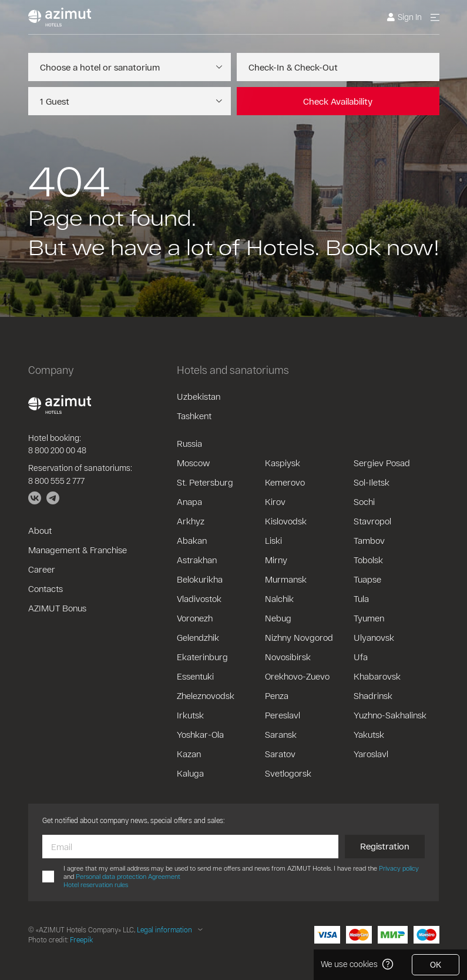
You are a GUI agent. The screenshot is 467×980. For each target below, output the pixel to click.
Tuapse (367, 579)
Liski (273, 540)
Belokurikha (200, 579)
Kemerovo (285, 482)
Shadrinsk (373, 695)
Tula (361, 598)
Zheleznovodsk (206, 695)
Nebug (278, 618)
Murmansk (286, 579)
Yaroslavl (371, 754)
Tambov (369, 540)
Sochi (364, 501)
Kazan (189, 754)
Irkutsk (190, 715)
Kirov (275, 501)
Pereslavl (283, 715)
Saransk (281, 734)
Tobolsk (368, 560)
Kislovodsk (286, 521)
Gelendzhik (198, 637)
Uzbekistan (199, 396)
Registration (385, 846)
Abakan (192, 540)
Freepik (81, 939)
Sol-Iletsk (372, 482)
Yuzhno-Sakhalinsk (390, 715)
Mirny (276, 560)
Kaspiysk (283, 463)
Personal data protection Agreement (128, 876)
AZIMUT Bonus (57, 608)
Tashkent (194, 416)
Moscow (193, 463)
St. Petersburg (205, 482)
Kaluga (190, 773)
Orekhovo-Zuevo (297, 676)
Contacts (46, 588)
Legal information (164, 929)
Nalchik (279, 598)
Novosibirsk (288, 657)
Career (42, 569)
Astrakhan (197, 560)
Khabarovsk (377, 676)
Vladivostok (199, 598)
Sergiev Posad (382, 463)
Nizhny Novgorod (299, 637)
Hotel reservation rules (96, 884)
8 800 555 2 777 (56, 481)
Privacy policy (399, 868)
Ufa (361, 657)
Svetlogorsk (288, 773)
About (40, 530)
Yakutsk (369, 734)
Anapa (189, 501)
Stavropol (372, 521)
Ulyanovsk (374, 637)
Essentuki (195, 676)
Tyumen (369, 618)
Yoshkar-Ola (200, 734)
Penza (277, 695)
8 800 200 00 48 (57, 450)
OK (436, 964)
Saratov (280, 754)
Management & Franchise (78, 550)
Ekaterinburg (202, 657)
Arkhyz (191, 521)
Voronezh (195, 618)
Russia (189, 443)
